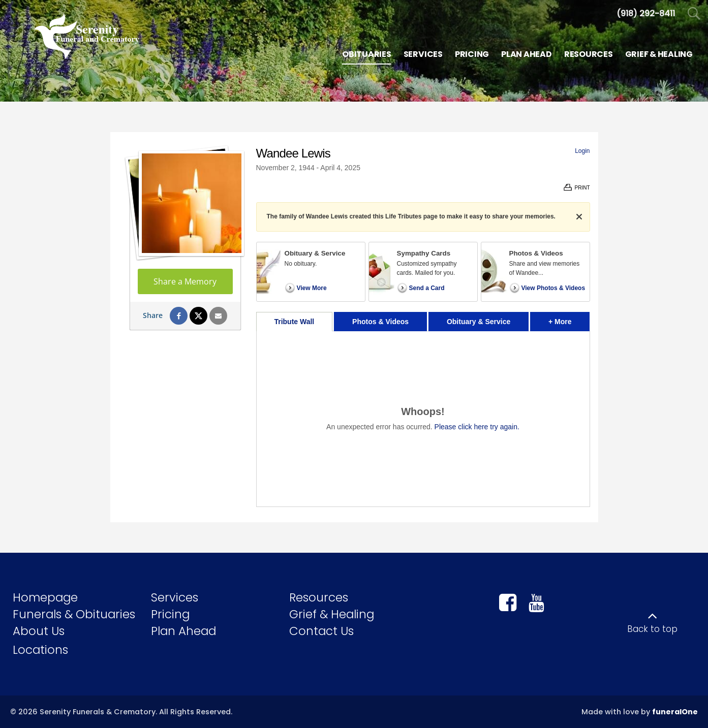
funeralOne (675, 712)
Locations (40, 650)
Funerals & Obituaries (74, 614)
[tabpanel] (423, 419)
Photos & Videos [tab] (380, 322)
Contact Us (321, 631)
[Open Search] (694, 14)
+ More (569, 319)
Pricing (170, 614)
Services (175, 597)
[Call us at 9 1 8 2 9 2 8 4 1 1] (646, 13)
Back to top (652, 629)
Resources (319, 597)
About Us (39, 631)
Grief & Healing (332, 614)
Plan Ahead (183, 631)
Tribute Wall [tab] (294, 322)
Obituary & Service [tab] (479, 322)
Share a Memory (185, 281)
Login (582, 151)
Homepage (45, 597)
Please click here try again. (477, 427)
